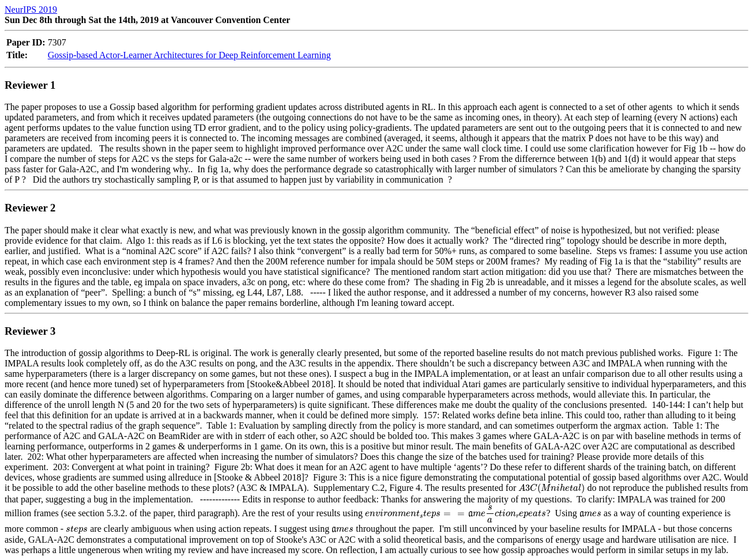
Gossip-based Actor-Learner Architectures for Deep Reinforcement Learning (189, 55)
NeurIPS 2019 (31, 10)
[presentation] (551, 489)
